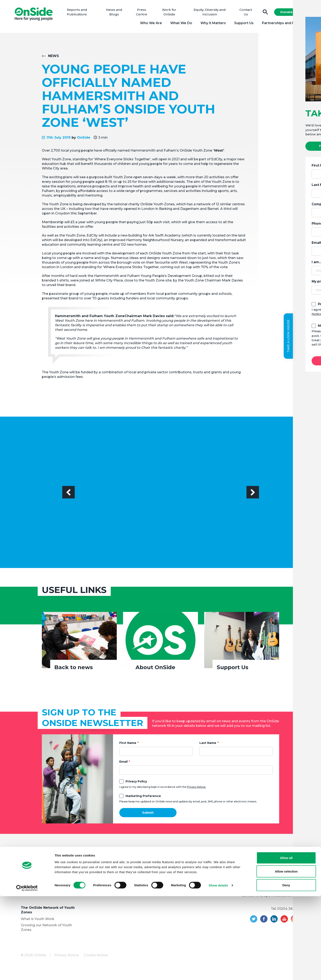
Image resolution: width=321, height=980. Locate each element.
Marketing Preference (143, 798)
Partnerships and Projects (282, 24)
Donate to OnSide (104, 865)
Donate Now (288, 13)
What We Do (179, 24)
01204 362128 (289, 910)
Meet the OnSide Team (40, 876)
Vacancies (98, 882)
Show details (218, 969)
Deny (286, 969)
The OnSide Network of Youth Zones (48, 912)
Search (263, 13)
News (53, 58)
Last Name (208, 745)
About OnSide (155, 669)
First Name (128, 745)
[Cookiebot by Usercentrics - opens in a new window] (27, 972)
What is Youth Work (38, 921)
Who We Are (149, 24)
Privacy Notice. (197, 789)
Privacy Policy (136, 783)
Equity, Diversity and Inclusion (46, 882)
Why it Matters (211, 24)
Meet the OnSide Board (41, 870)
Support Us (242, 24)
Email (123, 763)
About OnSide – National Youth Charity (48, 861)
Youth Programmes (37, 888)
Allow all (286, 942)
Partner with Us (34, 895)
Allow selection (286, 955)
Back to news (74, 669)
